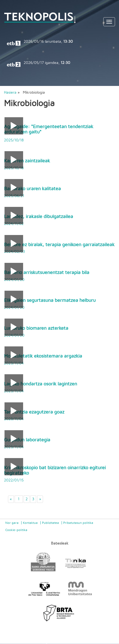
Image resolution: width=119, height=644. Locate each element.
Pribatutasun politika (78, 523)
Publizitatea (50, 523)
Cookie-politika (16, 530)
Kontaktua (30, 523)
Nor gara (12, 523)
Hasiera (10, 93)
